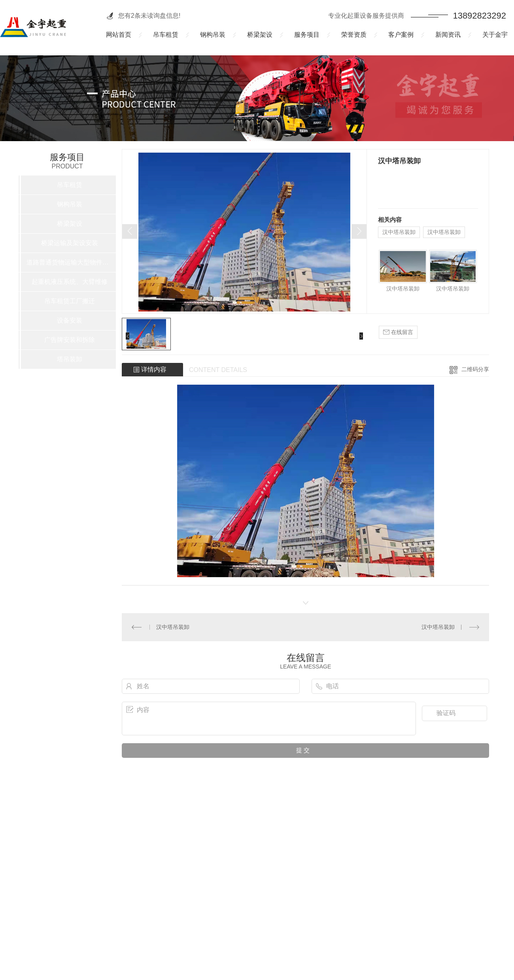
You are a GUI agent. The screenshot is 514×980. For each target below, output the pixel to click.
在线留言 (398, 332)
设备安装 (70, 320)
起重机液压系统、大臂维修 (70, 282)
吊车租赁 (166, 35)
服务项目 (307, 35)
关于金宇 (495, 35)
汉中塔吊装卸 (399, 232)
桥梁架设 (260, 35)
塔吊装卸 (70, 359)
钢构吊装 (213, 35)
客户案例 (401, 35)
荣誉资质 (354, 35)
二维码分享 (475, 369)
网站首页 (119, 35)
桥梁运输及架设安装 (70, 243)
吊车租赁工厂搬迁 (70, 301)
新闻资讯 (448, 35)
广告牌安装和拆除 (70, 340)
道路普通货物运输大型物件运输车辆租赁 (70, 262)
